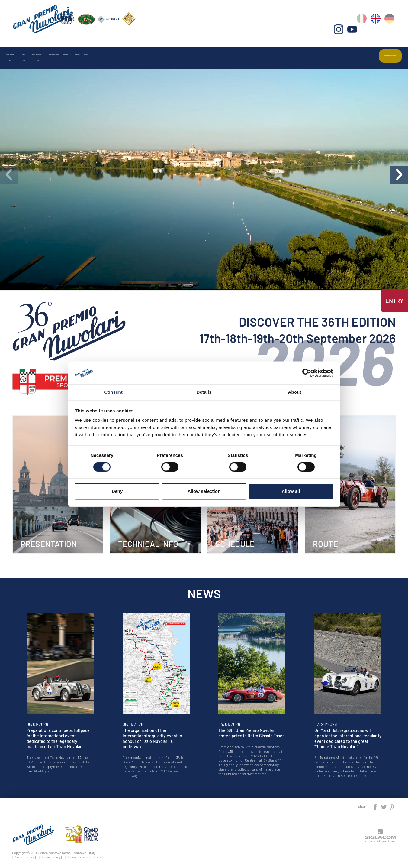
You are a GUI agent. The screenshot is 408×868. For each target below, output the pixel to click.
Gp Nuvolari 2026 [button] (31, 50)
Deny (117, 492)
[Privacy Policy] (24, 854)
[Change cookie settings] (84, 854)
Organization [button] (176, 50)
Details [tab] (204, 392)
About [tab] (295, 392)
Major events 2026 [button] (124, 50)
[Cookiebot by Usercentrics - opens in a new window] (307, 372)
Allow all (291, 492)
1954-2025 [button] (77, 50)
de (391, 30)
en (378, 30)
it (365, 30)
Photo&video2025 (375, 50)
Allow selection (204, 492)
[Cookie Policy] (50, 854)
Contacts (218, 50)
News (282, 50)
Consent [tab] (113, 392)
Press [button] (252, 50)
